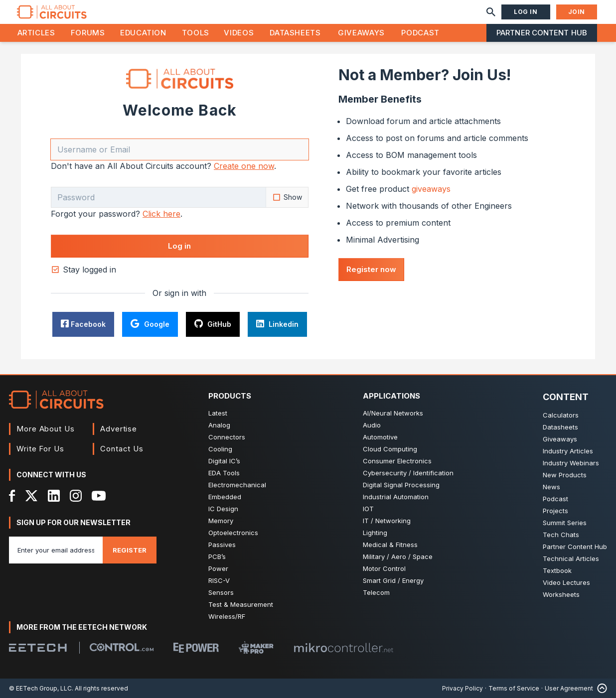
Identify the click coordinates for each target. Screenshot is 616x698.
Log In (526, 12)
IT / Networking (387, 521)
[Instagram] (76, 496)
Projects (555, 511)
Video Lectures (566, 582)
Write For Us (40, 449)
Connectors (227, 437)
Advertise (119, 429)
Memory (221, 521)
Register (130, 550)
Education (143, 33)
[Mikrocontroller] (343, 648)
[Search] (491, 12)
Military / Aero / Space (398, 557)
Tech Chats (561, 535)
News (551, 487)
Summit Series (565, 523)
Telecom (376, 592)
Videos (239, 33)
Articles (36, 33)
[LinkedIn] (54, 496)
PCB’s (217, 557)
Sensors (221, 592)
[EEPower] (196, 648)
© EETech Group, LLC (40, 688)
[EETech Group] (38, 648)
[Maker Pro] (256, 647)
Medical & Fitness (390, 545)
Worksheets (561, 594)
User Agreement (569, 688)
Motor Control (384, 568)
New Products (565, 475)
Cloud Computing (390, 449)
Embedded (225, 497)
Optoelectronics (233, 533)
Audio (372, 425)
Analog (219, 425)
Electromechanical (237, 485)
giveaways (431, 189)
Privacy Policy (462, 688)
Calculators (561, 415)
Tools (196, 33)
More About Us (46, 429)
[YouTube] (99, 496)
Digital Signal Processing (401, 485)
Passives (222, 545)
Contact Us (122, 449)
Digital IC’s (224, 461)
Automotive (380, 437)
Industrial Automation (396, 497)
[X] (32, 496)
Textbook (557, 570)
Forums (88, 33)
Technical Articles (571, 558)
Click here (161, 214)
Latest (218, 413)
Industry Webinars (571, 463)
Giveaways (361, 33)
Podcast (420, 33)
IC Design (223, 509)
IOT (368, 509)
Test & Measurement (241, 604)
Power (218, 568)
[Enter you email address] (56, 550)
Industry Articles (568, 451)
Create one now (244, 166)
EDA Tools (224, 473)
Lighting (375, 533)
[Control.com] (122, 647)
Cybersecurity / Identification (408, 473)
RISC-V (219, 580)
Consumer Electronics (397, 461)
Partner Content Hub (542, 33)
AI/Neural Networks (393, 413)
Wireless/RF (227, 616)
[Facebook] (12, 496)
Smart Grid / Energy (393, 580)
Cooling (220, 449)
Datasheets (295, 33)
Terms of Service (514, 688)
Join (577, 12)
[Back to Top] (600, 688)
